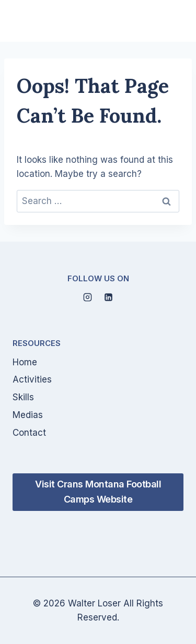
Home (25, 362)
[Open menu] (171, 21)
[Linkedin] (108, 297)
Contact (29, 433)
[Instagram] (88, 297)
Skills (23, 397)
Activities (32, 379)
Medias (28, 415)
